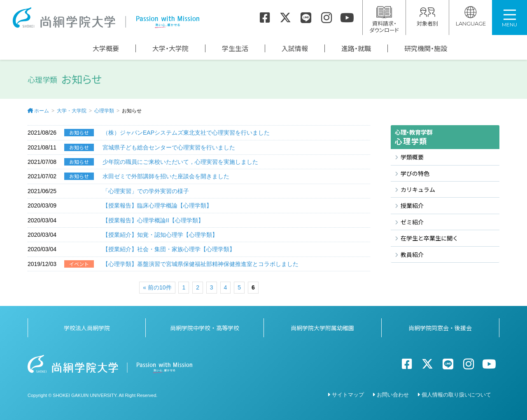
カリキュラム (418, 189)
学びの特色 (415, 173)
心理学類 (104, 111)
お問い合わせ (393, 395)
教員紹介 (412, 254)
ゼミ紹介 (412, 222)
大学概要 (106, 48)
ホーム (42, 111)
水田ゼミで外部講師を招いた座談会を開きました (166, 176)
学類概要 (412, 157)
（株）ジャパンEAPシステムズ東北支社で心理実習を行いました (186, 133)
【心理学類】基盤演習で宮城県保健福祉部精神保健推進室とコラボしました (201, 264)
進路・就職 (356, 48)
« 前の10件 (157, 287)
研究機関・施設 (426, 48)
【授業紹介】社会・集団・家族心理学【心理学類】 (169, 249)
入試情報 (295, 48)
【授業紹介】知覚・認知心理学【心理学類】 (160, 235)
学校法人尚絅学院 (87, 328)
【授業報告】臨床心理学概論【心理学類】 (157, 205)
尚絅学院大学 (106, 18)
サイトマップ (348, 395)
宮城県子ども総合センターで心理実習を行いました (169, 147)
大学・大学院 (170, 48)
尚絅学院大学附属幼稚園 (322, 328)
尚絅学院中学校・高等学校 (205, 328)
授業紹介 (412, 205)
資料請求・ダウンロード (384, 20)
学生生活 (235, 48)
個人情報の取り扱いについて (456, 395)
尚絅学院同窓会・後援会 (440, 328)
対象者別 (427, 17)
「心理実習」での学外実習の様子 (146, 191)
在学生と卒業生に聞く (429, 238)
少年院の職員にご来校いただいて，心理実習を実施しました (180, 162)
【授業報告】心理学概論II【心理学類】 (153, 220)
